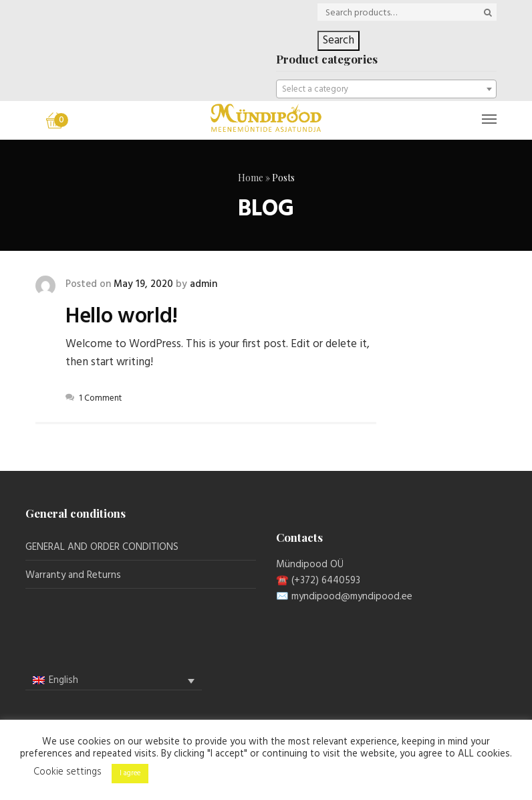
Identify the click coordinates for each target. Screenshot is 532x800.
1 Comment (100, 398)
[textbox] (386, 90)
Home (251, 178)
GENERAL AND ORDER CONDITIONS (102, 547)
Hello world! (122, 317)
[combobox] (386, 89)
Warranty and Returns (73, 575)
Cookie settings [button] (68, 772)
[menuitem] (114, 681)
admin (204, 284)
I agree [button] (130, 773)
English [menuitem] (63, 680)
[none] (114, 681)
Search (339, 40)
